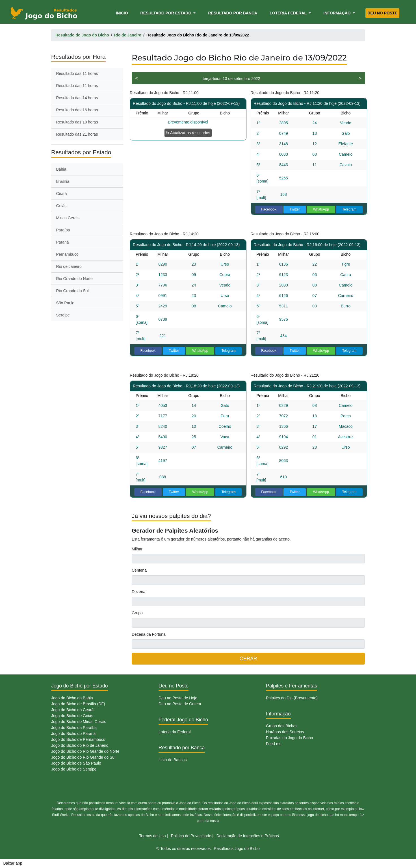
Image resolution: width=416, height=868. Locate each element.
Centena (139, 570)
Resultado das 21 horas (77, 134)
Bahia (61, 169)
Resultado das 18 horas (77, 122)
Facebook (269, 209)
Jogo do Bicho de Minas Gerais (79, 722)
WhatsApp (321, 209)
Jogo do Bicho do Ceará (72, 710)
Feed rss (274, 744)
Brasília (63, 181)
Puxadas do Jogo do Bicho (290, 738)
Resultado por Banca (233, 13)
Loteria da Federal (175, 732)
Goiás (61, 206)
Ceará (62, 194)
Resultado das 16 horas (77, 110)
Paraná (63, 242)
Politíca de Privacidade (191, 836)
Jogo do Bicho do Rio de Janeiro (80, 745)
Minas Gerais (68, 218)
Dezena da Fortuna (149, 634)
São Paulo (65, 303)
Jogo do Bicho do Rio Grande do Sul (83, 757)
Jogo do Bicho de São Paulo (76, 763)
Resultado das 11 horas (77, 73)
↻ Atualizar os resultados (188, 133)
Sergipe (63, 315)
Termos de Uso (152, 836)
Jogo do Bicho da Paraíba (74, 728)
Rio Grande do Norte (74, 279)
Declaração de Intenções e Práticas (248, 836)
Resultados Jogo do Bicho (237, 849)
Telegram (349, 209)
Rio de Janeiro (69, 266)
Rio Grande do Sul (72, 291)
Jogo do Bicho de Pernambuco (78, 739)
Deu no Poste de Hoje (178, 698)
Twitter (295, 209)
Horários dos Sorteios (285, 732)
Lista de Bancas (173, 760)
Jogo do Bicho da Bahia (72, 698)
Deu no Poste (382, 13)
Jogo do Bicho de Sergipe (74, 769)
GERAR (248, 659)
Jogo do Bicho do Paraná (73, 734)
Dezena (138, 592)
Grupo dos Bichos (282, 726)
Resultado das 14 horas (77, 98)
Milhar (137, 549)
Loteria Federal (289, 13)
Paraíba (63, 230)
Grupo (137, 613)
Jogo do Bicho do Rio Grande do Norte (85, 751)
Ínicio (123, 13)
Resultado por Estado (166, 13)
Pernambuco (67, 254)
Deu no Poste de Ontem (180, 704)
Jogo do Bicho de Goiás (72, 716)
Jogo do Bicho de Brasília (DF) (78, 704)
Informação (337, 13)
